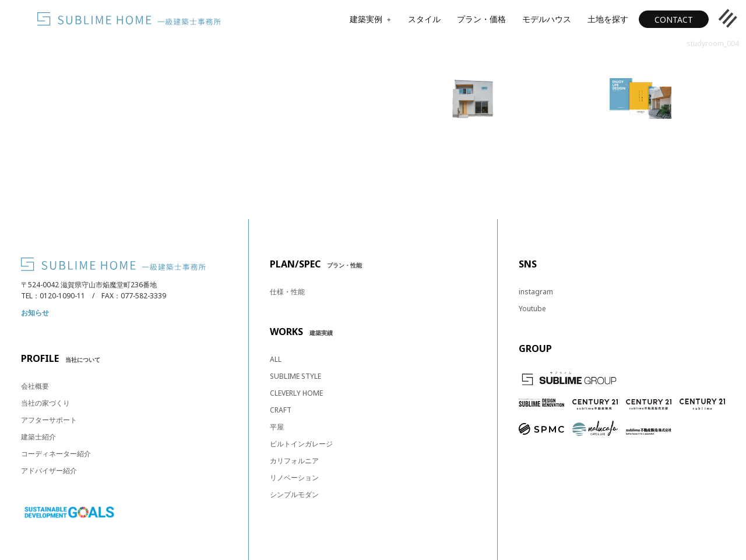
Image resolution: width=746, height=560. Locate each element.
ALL (276, 359)
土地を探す (608, 19)
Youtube (532, 309)
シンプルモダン (294, 494)
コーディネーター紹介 (56, 454)
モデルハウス (547, 19)
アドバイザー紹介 (49, 471)
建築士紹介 (38, 437)
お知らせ (35, 313)
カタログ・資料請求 (641, 165)
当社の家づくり (45, 403)
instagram (536, 292)
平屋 (277, 427)
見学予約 (473, 165)
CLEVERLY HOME (296, 393)
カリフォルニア (294, 461)
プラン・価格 (481, 19)
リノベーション (294, 478)
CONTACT (674, 20)
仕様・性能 (287, 292)
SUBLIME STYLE (295, 376)
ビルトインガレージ (301, 444)
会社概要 (35, 386)
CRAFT (281, 410)
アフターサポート (49, 420)
